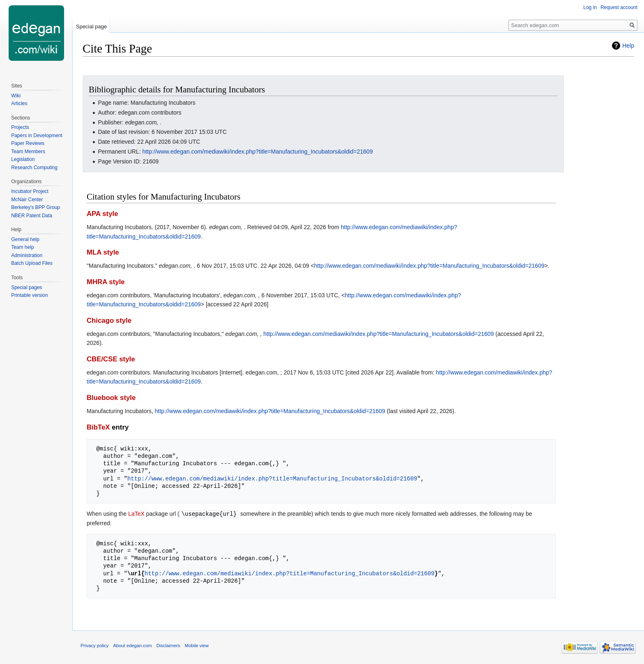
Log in (590, 7)
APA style (102, 214)
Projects (20, 127)
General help (25, 239)
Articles (19, 103)
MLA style (103, 252)
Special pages (26, 287)
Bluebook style (111, 398)
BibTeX (98, 427)
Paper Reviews (28, 143)
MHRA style (106, 282)
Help (628, 46)
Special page (91, 26)
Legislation (23, 159)
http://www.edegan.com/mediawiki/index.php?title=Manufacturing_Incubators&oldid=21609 (258, 152)
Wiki (16, 96)
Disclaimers (168, 645)
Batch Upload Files (32, 263)
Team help (22, 247)
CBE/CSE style (111, 359)
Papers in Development (37, 136)
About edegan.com (133, 645)
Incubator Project (30, 191)
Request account (619, 7)
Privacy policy (94, 645)
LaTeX (136, 514)
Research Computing (34, 168)
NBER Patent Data (32, 216)
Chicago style (109, 321)
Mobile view (197, 645)
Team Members (28, 152)
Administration (27, 255)
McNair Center (27, 200)
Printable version (29, 295)
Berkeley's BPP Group (36, 207)
